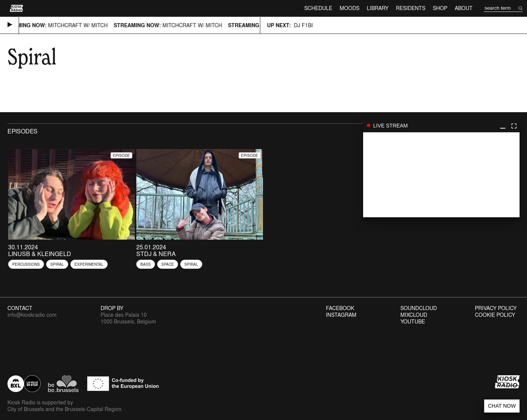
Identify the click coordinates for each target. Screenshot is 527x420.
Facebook (340, 308)
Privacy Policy (496, 308)
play (441, 175)
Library (378, 8)
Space (168, 264)
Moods (350, 8)
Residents (411, 8)
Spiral (57, 264)
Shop (440, 8)
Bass (146, 264)
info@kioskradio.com (32, 315)
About (464, 8)
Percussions (26, 264)
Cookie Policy (495, 315)
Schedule (318, 8)
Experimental (89, 264)
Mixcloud (414, 315)
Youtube (413, 322)
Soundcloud (419, 308)
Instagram (341, 315)
